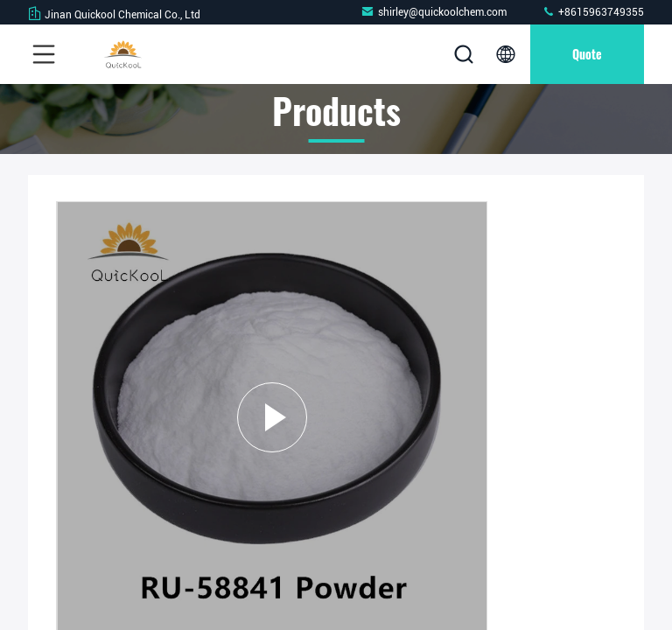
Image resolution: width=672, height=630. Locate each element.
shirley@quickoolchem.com (434, 12)
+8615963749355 (593, 12)
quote (587, 54)
